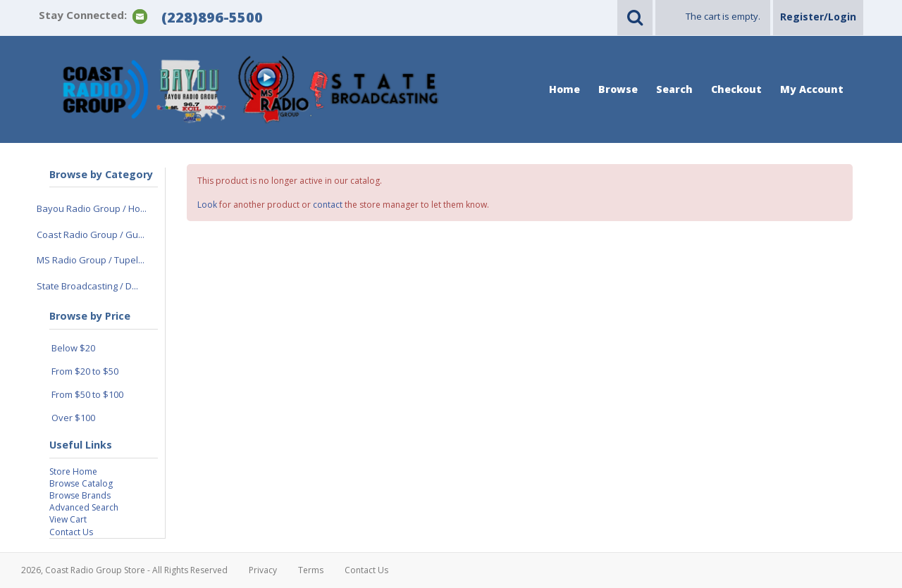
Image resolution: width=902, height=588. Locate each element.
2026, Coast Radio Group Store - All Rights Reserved (124, 570)
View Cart (68, 519)
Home (564, 89)
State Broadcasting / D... (87, 286)
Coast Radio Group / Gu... (91, 234)
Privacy (263, 570)
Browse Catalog (81, 483)
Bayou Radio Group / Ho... (92, 208)
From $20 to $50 (85, 371)
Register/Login (818, 17)
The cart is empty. (723, 16)
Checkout (736, 89)
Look (207, 205)
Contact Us (71, 532)
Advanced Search (84, 507)
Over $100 (73, 418)
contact (328, 205)
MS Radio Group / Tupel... (91, 260)
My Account (812, 89)
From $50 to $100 (87, 394)
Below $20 (73, 348)
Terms (311, 570)
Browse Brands (80, 495)
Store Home (73, 471)
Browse (618, 89)
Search (674, 89)
